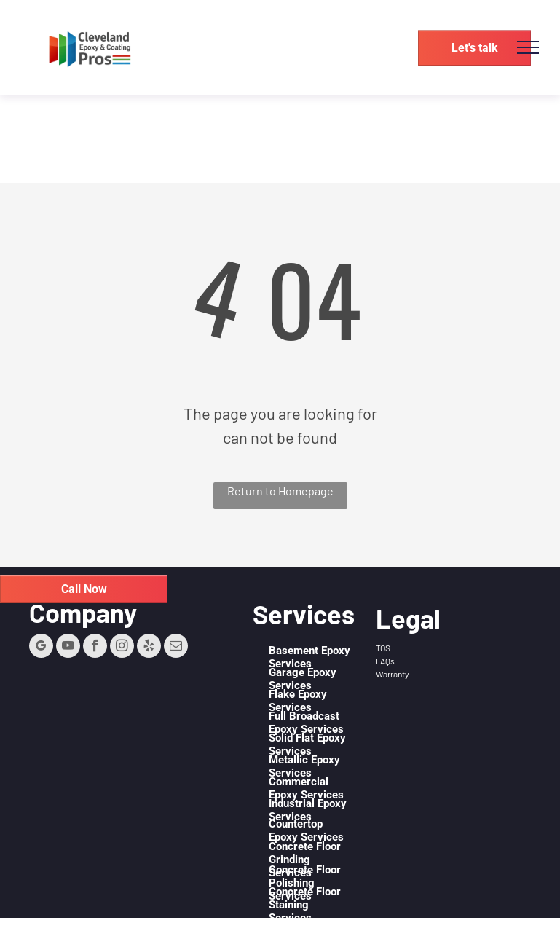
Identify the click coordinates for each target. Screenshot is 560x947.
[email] (176, 648)
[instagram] (122, 648)
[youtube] (68, 648)
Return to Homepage (280, 491)
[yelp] (149, 648)
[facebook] (95, 648)
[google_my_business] (41, 648)
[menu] (528, 47)
